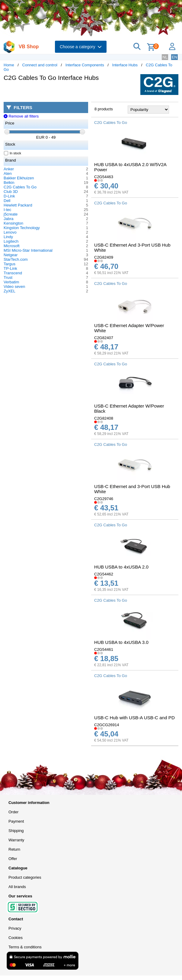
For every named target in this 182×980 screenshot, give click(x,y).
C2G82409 (104, 257)
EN (174, 57)
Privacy (15, 928)
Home (9, 65)
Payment (16, 821)
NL (165, 57)
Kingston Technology (22, 228)
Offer (13, 859)
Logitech (11, 241)
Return (14, 849)
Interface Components (85, 65)
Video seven (14, 287)
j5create (11, 214)
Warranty (16, 840)
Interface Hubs (125, 65)
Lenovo (10, 232)
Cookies (16, 938)
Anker (9, 169)
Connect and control (40, 65)
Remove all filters (21, 116)
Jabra (9, 219)
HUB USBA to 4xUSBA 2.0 (121, 567)
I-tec (7, 210)
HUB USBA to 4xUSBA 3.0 (121, 642)
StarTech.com (16, 259)
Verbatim (11, 282)
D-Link (9, 196)
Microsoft (12, 246)
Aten (8, 173)
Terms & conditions (25, 947)
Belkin (9, 183)
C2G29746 (104, 499)
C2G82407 (104, 338)
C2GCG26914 (107, 725)
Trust (8, 277)
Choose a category (81, 47)
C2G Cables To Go (20, 187)
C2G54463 (104, 177)
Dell (7, 201)
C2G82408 (104, 418)
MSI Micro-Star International (28, 250)
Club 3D (11, 192)
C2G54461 (104, 649)
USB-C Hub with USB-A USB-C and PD (134, 718)
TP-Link (10, 268)
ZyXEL (10, 291)
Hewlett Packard (18, 205)
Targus (10, 264)
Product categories (25, 877)
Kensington (13, 223)
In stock (13, 153)
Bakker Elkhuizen (19, 178)
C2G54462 (104, 574)
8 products (104, 109)
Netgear (11, 255)
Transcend (13, 273)
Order (13, 812)
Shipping (16, 831)
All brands (17, 887)
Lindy (8, 237)
